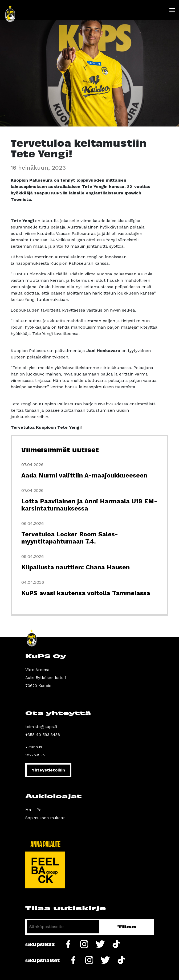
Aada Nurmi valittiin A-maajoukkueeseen (84, 475)
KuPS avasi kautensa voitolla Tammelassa (86, 593)
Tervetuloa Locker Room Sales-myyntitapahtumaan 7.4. (70, 538)
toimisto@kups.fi (41, 727)
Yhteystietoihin (48, 770)
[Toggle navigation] (172, 10)
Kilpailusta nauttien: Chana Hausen (76, 567)
